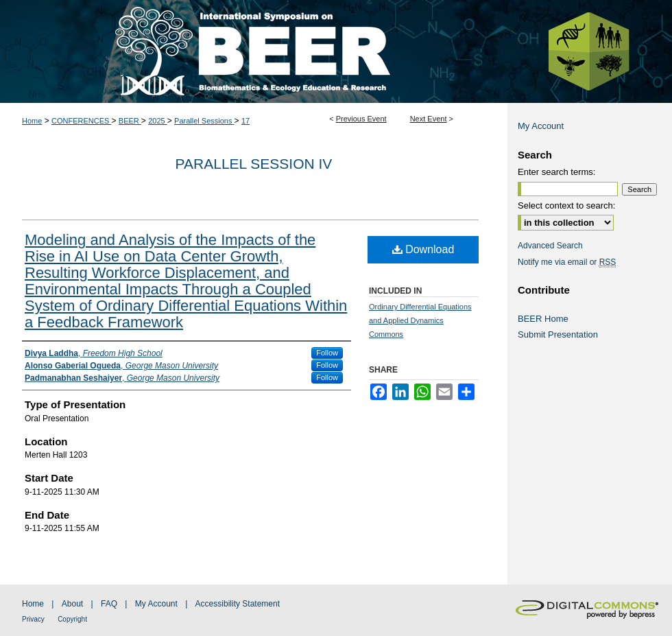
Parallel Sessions (204, 121)
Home (32, 121)
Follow (327, 353)
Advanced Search (550, 246)
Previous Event (361, 119)
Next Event (429, 119)
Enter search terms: (556, 172)
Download (423, 249)
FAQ (109, 604)
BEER (130, 121)
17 (245, 121)
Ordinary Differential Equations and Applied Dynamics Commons (420, 320)
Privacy (33, 619)
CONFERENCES (81, 121)
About (72, 604)
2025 (158, 121)
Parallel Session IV (254, 164)
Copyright (72, 619)
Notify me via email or (567, 262)
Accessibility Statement (238, 604)
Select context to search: (566, 205)
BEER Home (543, 319)
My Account (541, 126)
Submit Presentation (558, 334)
